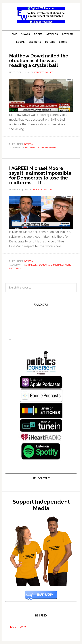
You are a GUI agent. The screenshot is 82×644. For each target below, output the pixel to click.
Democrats (46, 265)
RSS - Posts (18, 627)
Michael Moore (62, 265)
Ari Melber (32, 265)
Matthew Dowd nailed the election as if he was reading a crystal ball (39, 61)
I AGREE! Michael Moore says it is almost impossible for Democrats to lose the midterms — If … (40, 175)
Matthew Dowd (34, 148)
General (29, 144)
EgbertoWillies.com (41, 15)
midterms (50, 148)
